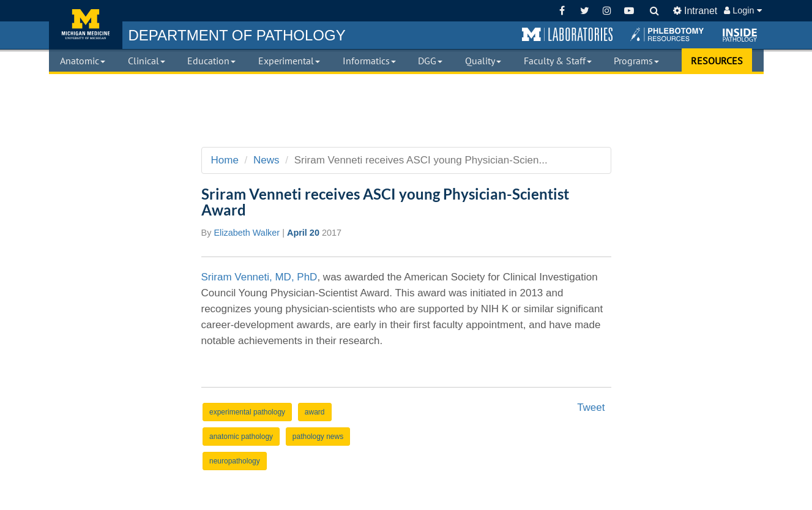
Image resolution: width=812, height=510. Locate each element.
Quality (483, 61)
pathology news (318, 437)
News (266, 160)
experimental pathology (247, 412)
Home (225, 160)
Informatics (369, 61)
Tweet (591, 407)
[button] (567, 35)
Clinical (147, 61)
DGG (430, 61)
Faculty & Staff (558, 61)
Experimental (289, 61)
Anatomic (83, 61)
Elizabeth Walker (247, 233)
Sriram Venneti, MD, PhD (259, 277)
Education (211, 61)
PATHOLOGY (237, 35)
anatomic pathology (241, 437)
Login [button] (743, 10)
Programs (636, 61)
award (315, 412)
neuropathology (235, 461)
